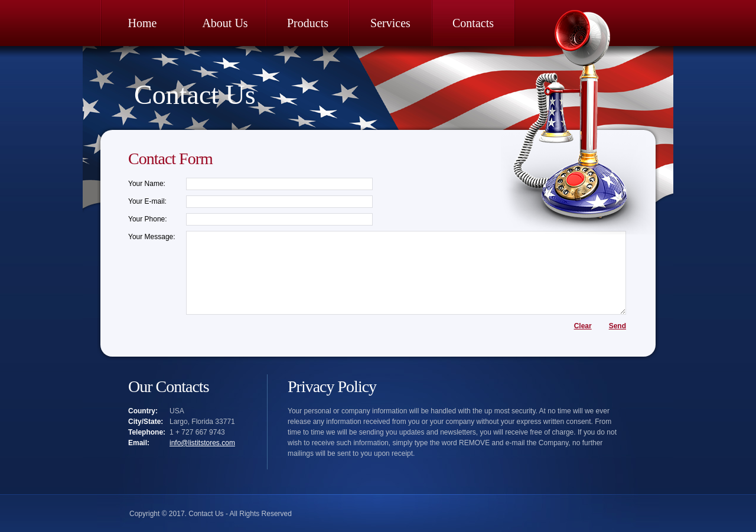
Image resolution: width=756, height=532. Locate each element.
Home (143, 23)
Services (390, 23)
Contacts (473, 23)
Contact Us (195, 95)
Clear (583, 326)
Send (617, 326)
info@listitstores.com (202, 443)
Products (308, 23)
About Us (225, 23)
